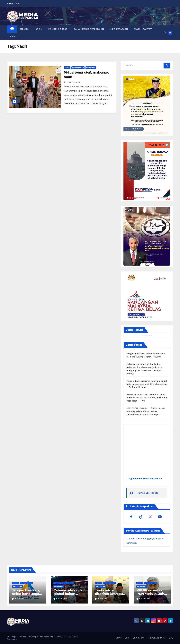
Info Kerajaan (78, 68)
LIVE (13, 36)
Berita (67, 68)
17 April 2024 (73, 82)
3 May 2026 (20, 599)
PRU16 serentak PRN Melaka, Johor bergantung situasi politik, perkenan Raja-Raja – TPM (147, 398)
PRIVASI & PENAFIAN (157, 638)
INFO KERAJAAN (119, 29)
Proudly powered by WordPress (21, 637)
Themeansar (59, 637)
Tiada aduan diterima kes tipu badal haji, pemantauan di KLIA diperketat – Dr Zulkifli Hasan (147, 384)
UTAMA (24, 29)
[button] (165, 33)
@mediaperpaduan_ (149, 493)
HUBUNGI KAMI (138, 638)
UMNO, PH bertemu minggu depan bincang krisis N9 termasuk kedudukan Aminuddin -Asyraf (146, 411)
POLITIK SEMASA (58, 29)
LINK (127, 638)
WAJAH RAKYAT (143, 29)
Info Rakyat (91, 68)
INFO (38, 29)
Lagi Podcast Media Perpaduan (144, 478)
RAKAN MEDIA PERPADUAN (89, 29)
